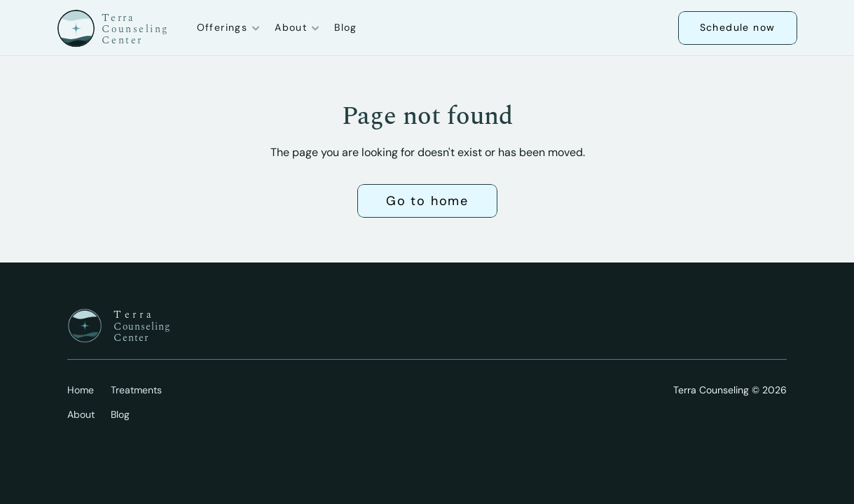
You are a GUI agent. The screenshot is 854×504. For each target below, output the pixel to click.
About (81, 414)
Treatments (136, 390)
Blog (346, 27)
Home (81, 390)
